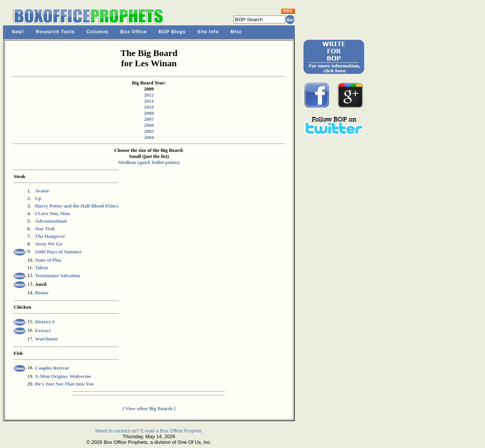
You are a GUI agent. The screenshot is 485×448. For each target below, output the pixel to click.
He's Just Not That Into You (64, 384)
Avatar (42, 191)
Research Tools (55, 32)
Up (38, 198)
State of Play (48, 260)
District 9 (45, 322)
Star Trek (45, 229)
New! (18, 32)
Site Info (208, 32)
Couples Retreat (52, 368)
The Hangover (50, 236)
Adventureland (51, 221)
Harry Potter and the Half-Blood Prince (77, 206)
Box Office (134, 32)
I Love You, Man (52, 213)
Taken (41, 268)
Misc (236, 32)
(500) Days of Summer (58, 252)
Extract (43, 330)
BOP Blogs (172, 32)
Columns (97, 32)
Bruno (41, 293)
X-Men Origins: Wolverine (63, 376)
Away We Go (48, 244)
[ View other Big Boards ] (149, 408)
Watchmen (46, 339)
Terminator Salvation (57, 276)
